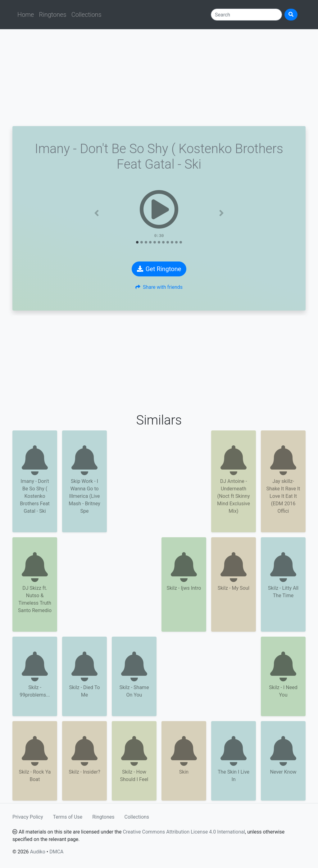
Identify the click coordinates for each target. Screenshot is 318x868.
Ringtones (52, 15)
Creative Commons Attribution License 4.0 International (184, 832)
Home (26, 15)
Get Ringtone (159, 269)
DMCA (56, 852)
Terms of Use (68, 817)
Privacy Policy (28, 817)
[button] (97, 213)
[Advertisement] (159, 78)
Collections (86, 15)
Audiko (37, 852)
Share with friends (159, 287)
